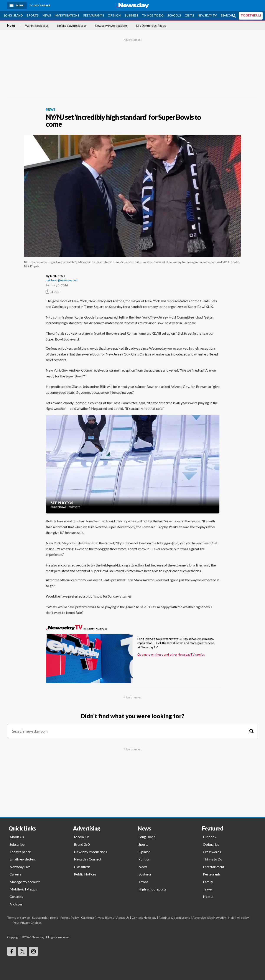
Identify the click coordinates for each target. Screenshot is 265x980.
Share (53, 292)
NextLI (208, 896)
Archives (16, 904)
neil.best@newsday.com (62, 280)
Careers (15, 874)
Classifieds (82, 867)
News (47, 15)
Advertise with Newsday (209, 918)
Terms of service (18, 918)
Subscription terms (45, 918)
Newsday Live (20, 867)
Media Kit (81, 837)
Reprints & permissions (174, 918)
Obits (189, 15)
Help (231, 918)
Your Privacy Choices (27, 923)
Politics (144, 859)
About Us (17, 837)
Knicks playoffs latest (72, 26)
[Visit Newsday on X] (23, 951)
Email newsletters (23, 859)
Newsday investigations (111, 26)
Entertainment (214, 867)
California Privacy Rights (98, 918)
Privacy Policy (70, 918)
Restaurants (94, 15)
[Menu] (17, 5)
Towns (143, 882)
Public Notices (85, 874)
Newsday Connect (88, 859)
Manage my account (25, 882)
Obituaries (211, 844)
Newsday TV (207, 15)
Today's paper (20, 852)
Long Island (13, 15)
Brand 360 (82, 844)
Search (226, 15)
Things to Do (153, 15)
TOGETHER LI (251, 15)
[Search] (252, 731)
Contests (16, 896)
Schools (174, 15)
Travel (208, 889)
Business (131, 15)
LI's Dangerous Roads (151, 26)
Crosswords (212, 852)
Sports (33, 15)
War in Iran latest (37, 26)
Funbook (210, 837)
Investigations (67, 15)
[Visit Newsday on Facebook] (12, 951)
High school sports (152, 889)
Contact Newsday (144, 918)
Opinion (114, 15)
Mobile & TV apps (23, 889)
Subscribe (17, 844)
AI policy (243, 918)
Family (208, 882)
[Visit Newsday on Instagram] (33, 951)
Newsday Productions (91, 852)
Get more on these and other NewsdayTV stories (171, 654)
